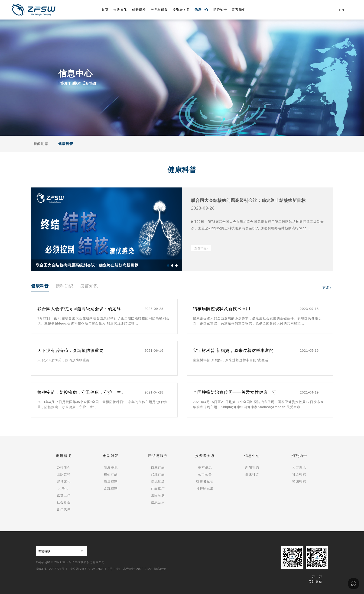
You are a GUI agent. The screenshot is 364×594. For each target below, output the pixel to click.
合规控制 (111, 488)
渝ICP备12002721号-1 (52, 569)
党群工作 (64, 495)
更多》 (328, 288)
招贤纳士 (299, 456)
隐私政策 (160, 569)
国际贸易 (158, 495)
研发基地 (111, 467)
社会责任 (64, 502)
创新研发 (111, 456)
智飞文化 (64, 481)
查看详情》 (202, 248)
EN (342, 10)
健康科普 (66, 144)
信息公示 (158, 502)
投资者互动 (205, 481)
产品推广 (158, 488)
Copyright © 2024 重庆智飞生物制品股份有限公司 (70, 562)
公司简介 (64, 467)
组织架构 (64, 474)
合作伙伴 (64, 509)
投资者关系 (205, 456)
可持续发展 (205, 488)
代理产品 (158, 474)
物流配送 (158, 481)
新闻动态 (41, 144)
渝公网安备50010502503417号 (91, 569)
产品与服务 (158, 456)
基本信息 (205, 467)
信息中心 (252, 456)
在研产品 (111, 474)
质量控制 (111, 481)
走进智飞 (64, 456)
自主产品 (158, 467)
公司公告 (205, 474)
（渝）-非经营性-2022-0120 (132, 569)
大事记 (63, 488)
